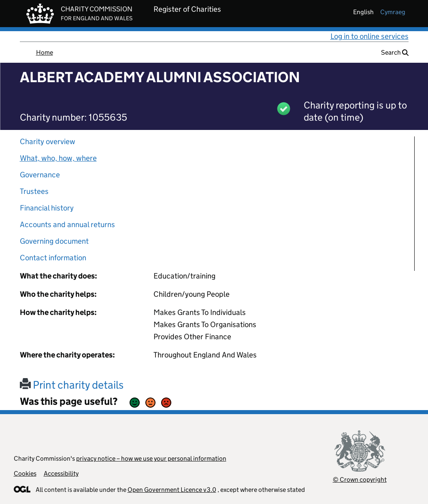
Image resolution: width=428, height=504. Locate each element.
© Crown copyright (360, 480)
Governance (40, 175)
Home (45, 52)
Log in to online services (369, 36)
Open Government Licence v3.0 (172, 490)
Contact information (53, 258)
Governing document (54, 241)
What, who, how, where (58, 158)
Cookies (25, 473)
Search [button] (395, 52)
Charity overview (48, 141)
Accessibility (61, 473)
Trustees (34, 191)
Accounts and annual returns (67, 224)
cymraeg (393, 12)
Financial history (47, 208)
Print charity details (72, 385)
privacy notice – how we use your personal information (151, 458)
